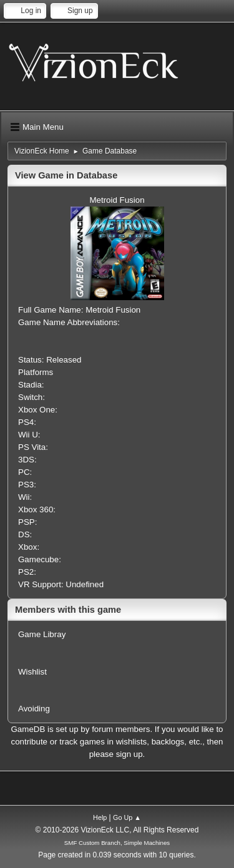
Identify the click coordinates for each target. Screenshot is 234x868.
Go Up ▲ (127, 817)
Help (100, 817)
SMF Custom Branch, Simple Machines (117, 843)
